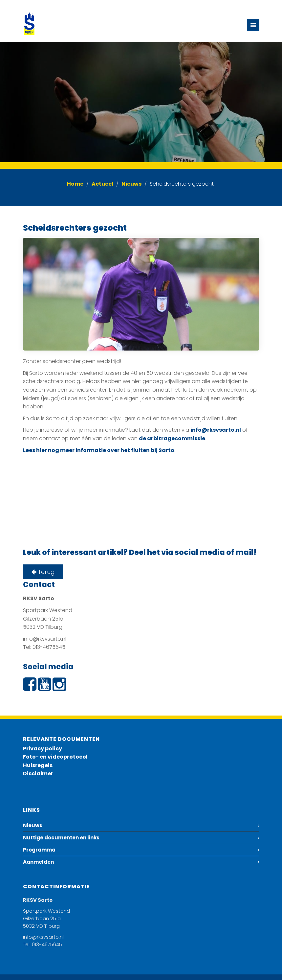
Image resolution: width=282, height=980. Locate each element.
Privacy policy (43, 749)
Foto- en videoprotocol (55, 757)
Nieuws (131, 184)
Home (75, 184)
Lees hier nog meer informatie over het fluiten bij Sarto (99, 450)
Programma (39, 850)
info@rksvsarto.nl (216, 430)
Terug (43, 572)
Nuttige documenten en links (61, 838)
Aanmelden (38, 862)
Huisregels (38, 765)
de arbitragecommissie (172, 438)
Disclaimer (38, 774)
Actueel (102, 184)
